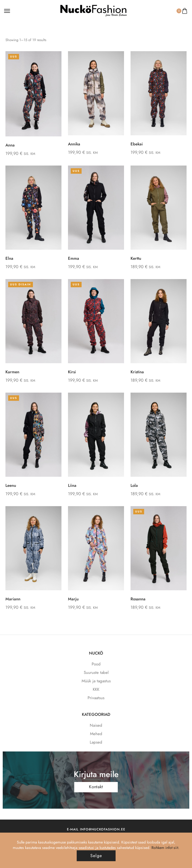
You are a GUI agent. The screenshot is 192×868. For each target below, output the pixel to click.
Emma (74, 258)
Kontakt (96, 787)
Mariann (13, 599)
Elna (9, 258)
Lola (134, 485)
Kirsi (72, 372)
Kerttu (136, 258)
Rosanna (138, 599)
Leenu (11, 485)
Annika (74, 144)
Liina (72, 485)
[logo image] (94, 10)
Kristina (137, 372)
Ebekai (137, 144)
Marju (73, 599)
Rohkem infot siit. (165, 848)
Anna (10, 145)
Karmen (12, 372)
